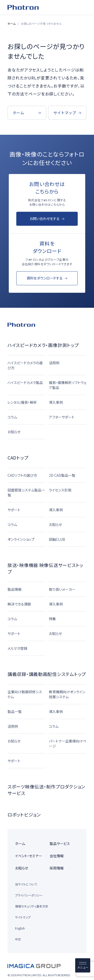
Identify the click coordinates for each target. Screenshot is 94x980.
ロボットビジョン (24, 814)
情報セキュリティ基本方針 (32, 906)
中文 (18, 939)
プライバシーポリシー (29, 895)
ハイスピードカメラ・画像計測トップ (43, 345)
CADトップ (18, 457)
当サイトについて (26, 884)
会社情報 (57, 856)
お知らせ (22, 868)
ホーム (12, 23)
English (20, 928)
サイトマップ (23, 917)
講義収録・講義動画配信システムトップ (47, 674)
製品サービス (60, 843)
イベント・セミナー (29, 856)
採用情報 (57, 868)
